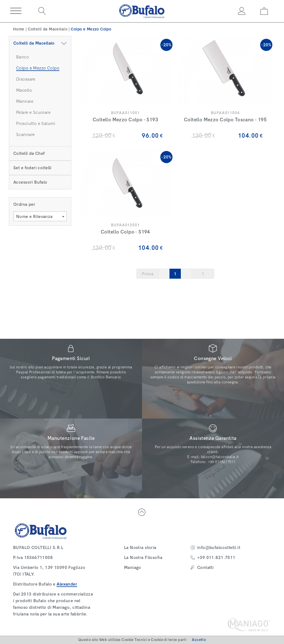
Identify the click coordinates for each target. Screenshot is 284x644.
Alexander (67, 584)
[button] (16, 11)
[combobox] (40, 216)
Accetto (199, 640)
